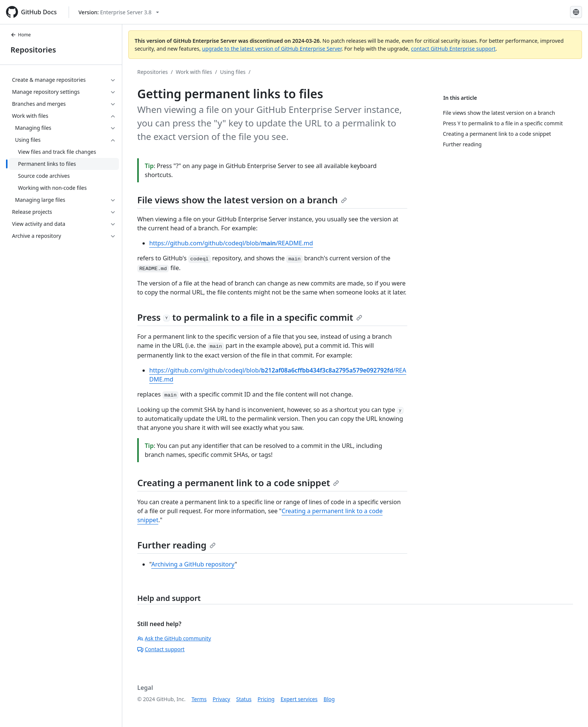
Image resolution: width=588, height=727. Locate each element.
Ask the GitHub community (174, 638)
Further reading (176, 545)
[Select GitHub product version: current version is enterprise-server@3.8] (119, 12)
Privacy (221, 699)
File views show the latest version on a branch (242, 200)
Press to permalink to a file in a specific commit (250, 317)
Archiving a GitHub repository (193, 564)
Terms (199, 699)
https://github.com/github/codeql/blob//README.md (231, 243)
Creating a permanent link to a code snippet (238, 483)
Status (244, 699)
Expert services (299, 699)
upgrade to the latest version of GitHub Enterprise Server (272, 49)
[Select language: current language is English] (576, 12)
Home (21, 35)
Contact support (161, 649)
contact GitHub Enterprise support (453, 49)
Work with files (194, 72)
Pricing (266, 699)
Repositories (33, 50)
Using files (233, 72)
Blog (329, 699)
